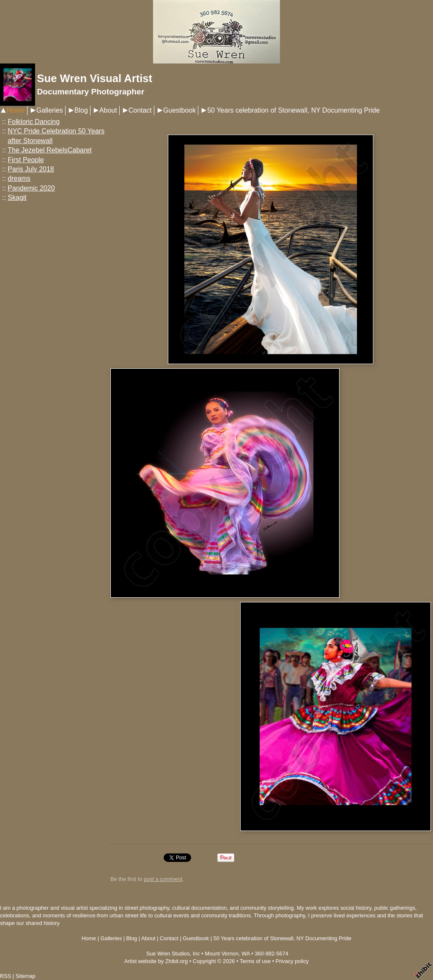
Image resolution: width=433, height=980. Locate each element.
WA (245, 954)
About (108, 110)
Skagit (17, 197)
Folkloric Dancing (34, 122)
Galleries (50, 110)
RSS (5, 976)
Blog (81, 110)
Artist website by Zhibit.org (156, 961)
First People (26, 160)
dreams (19, 178)
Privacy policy (292, 961)
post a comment (163, 879)
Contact (140, 110)
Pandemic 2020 (31, 188)
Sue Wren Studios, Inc (173, 954)
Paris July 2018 (31, 169)
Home (16, 110)
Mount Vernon (222, 954)
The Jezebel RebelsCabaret (49, 150)
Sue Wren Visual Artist (95, 78)
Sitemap (26, 976)
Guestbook (180, 110)
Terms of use (255, 961)
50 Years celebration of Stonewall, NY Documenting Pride (293, 110)
